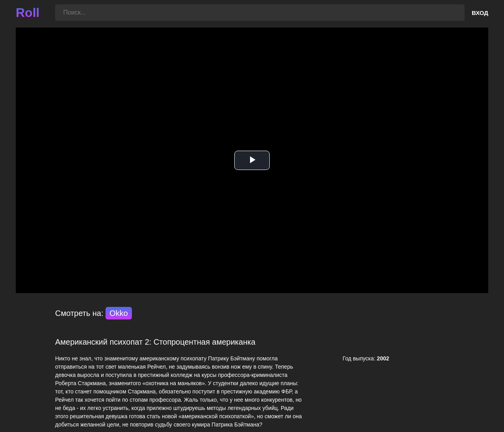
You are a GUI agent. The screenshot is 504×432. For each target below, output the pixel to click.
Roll (28, 13)
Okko (119, 313)
